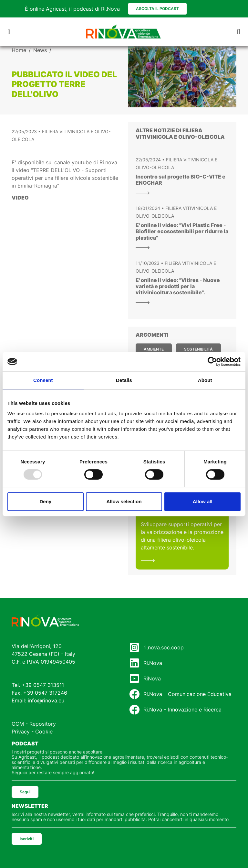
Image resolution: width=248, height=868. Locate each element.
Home (19, 50)
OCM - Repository (34, 724)
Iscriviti (27, 839)
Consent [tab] (43, 380)
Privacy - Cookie (32, 732)
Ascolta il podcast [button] (157, 9)
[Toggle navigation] (9, 32)
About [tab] (205, 380)
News (40, 50)
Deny (45, 501)
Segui (25, 792)
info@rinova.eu (46, 700)
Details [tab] (124, 380)
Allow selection (124, 501)
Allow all (203, 501)
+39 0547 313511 (43, 685)
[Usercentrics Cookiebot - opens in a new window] (212, 362)
